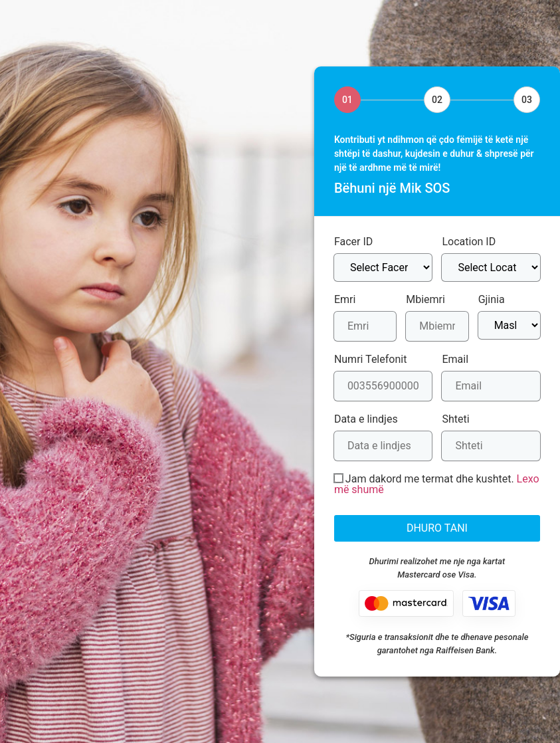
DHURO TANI (437, 528)
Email (455, 360)
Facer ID (353, 242)
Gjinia (492, 300)
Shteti (455, 419)
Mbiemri (425, 300)
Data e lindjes (366, 419)
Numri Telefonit (371, 360)
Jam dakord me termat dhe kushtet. (437, 484)
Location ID (469, 242)
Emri (345, 300)
